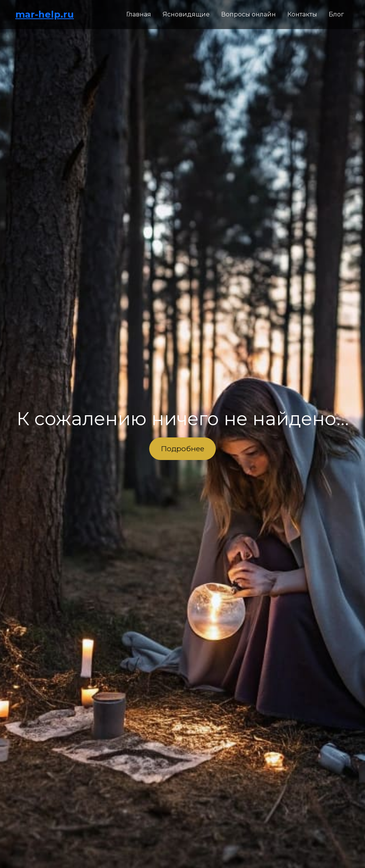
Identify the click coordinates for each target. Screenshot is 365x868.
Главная (139, 14)
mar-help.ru (45, 14)
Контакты (302, 14)
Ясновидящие (186, 14)
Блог (336, 14)
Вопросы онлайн (248, 14)
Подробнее (182, 449)
